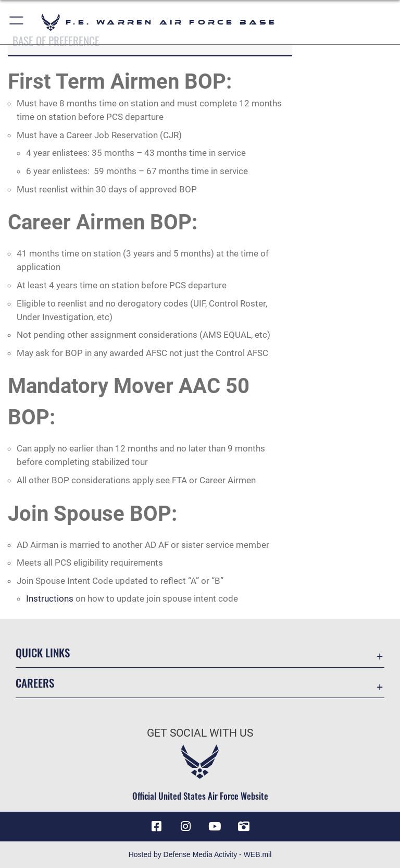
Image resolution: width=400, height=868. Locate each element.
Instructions (50, 598)
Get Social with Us (200, 733)
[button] (17, 22)
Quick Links (43, 652)
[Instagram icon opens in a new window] (185, 826)
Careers (35, 683)
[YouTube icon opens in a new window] (215, 826)
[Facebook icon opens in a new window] (156, 826)
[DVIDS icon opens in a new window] (244, 826)
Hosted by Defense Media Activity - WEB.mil (200, 854)
